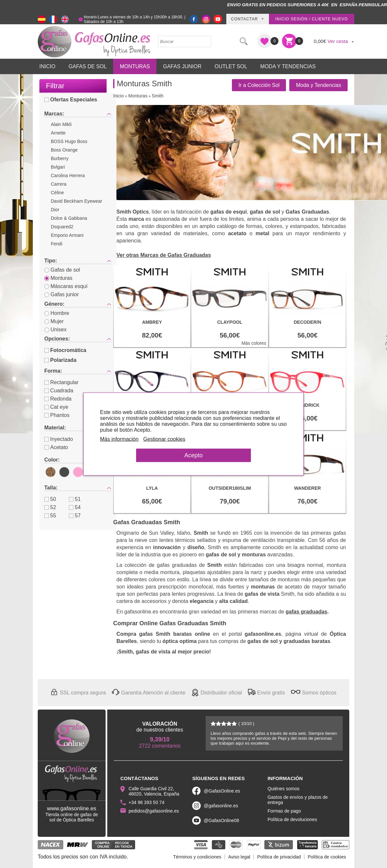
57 (75, 516)
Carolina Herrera (68, 176)
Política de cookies (327, 857)
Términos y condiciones (197, 857)
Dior (55, 210)
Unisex (55, 330)
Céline (57, 193)
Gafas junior (61, 294)
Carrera (59, 184)
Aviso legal (239, 857)
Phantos (57, 415)
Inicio (47, 66)
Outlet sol (231, 66)
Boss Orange (64, 150)
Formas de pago (284, 811)
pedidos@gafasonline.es (154, 811)
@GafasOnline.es (222, 791)
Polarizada (60, 360)
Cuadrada (59, 391)
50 (50, 499)
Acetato (56, 447)
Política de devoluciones (292, 819)
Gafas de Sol (88, 66)
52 (50, 507)
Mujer (54, 321)
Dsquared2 (62, 227)
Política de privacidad (279, 857)
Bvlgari (58, 167)
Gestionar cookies (164, 439)
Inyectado (59, 439)
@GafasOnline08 (221, 820)
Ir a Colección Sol (259, 85)
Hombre (57, 313)
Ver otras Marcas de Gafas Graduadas (164, 255)
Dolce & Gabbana (69, 218)
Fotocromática (65, 350)
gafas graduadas (306, 612)
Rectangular (61, 382)
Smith (158, 96)
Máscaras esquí (66, 286)
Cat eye (56, 407)
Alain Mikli (61, 124)
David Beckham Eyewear (76, 201)
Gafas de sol (62, 270)
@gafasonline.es (221, 806)
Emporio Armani (67, 235)
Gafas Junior (182, 66)
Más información (119, 439)
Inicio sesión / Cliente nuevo (311, 19)
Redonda (58, 399)
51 (75, 499)
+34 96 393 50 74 (146, 802)
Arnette (58, 133)
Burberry (60, 158)
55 (50, 516)
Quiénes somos (284, 789)
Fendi (57, 244)
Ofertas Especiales (71, 100)
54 (75, 507)
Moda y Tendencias (288, 66)
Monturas (135, 66)
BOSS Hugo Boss (69, 141)
